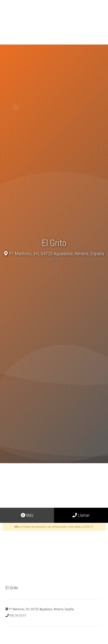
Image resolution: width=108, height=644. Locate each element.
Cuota (54, 261)
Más (27, 515)
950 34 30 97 (16, 616)
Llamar (81, 515)
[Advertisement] (54, 22)
